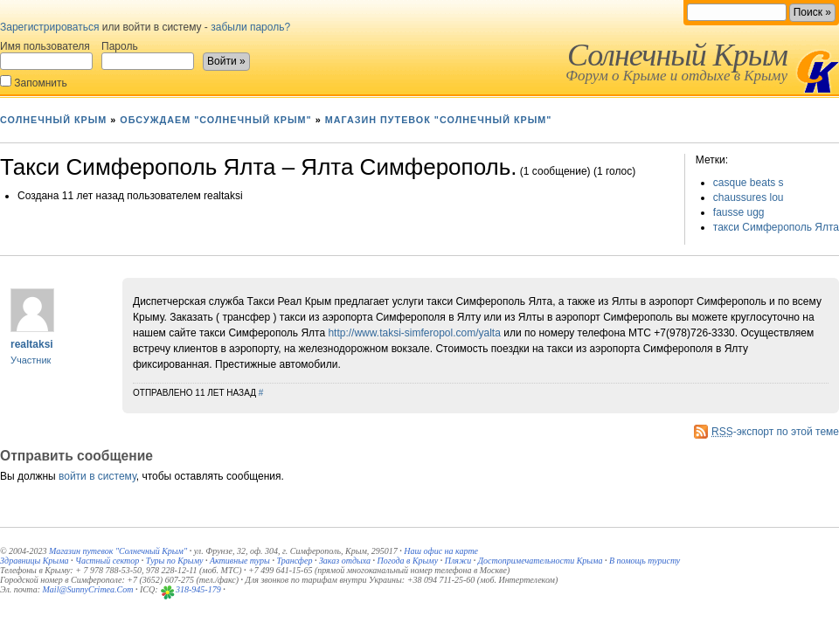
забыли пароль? (250, 27)
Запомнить (34, 82)
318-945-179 (198, 589)
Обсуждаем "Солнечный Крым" (215, 120)
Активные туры (240, 561)
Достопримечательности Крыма (541, 561)
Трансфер (294, 561)
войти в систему (97, 476)
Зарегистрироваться (49, 27)
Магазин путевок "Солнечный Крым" (439, 120)
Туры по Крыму (175, 561)
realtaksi (32, 344)
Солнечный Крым (677, 55)
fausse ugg (739, 212)
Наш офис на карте (441, 551)
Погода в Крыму (408, 561)
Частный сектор (107, 561)
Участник (31, 360)
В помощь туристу (645, 561)
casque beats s (749, 183)
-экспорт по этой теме (775, 432)
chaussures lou (749, 197)
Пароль (148, 55)
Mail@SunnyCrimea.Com (88, 589)
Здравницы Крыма (35, 561)
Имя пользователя (46, 55)
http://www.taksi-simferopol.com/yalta (414, 333)
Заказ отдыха (345, 561)
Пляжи (458, 561)
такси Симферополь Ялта (776, 227)
